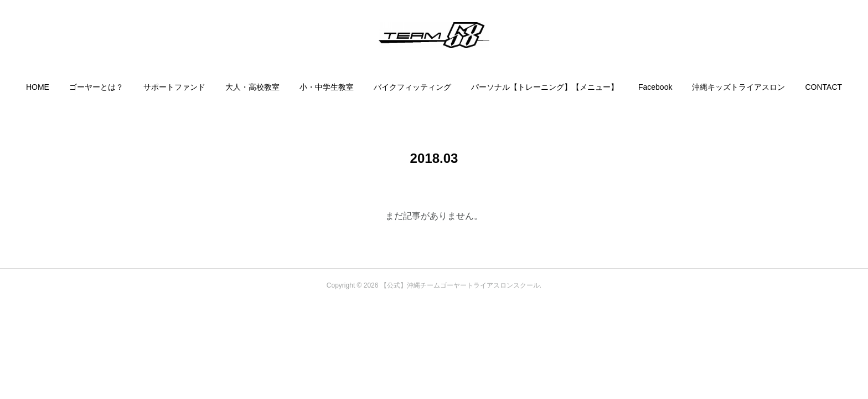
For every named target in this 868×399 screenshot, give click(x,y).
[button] (38, 87)
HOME (38, 87)
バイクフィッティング (412, 87)
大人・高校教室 (252, 87)
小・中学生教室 (327, 87)
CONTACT (823, 87)
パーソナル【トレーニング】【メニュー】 (545, 87)
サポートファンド (174, 87)
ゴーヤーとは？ (96, 87)
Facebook (655, 87)
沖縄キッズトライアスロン (738, 87)
